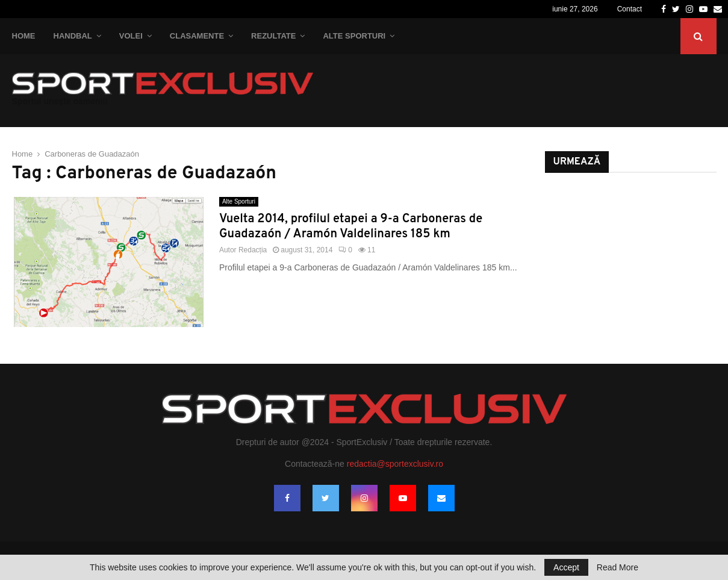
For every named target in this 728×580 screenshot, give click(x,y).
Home (24, 36)
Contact (630, 9)
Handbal (73, 36)
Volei (131, 36)
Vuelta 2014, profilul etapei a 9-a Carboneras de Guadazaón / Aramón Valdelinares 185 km (351, 227)
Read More (618, 567)
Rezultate (273, 36)
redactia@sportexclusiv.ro (395, 464)
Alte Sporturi (354, 36)
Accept (566, 567)
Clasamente (197, 36)
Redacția (253, 250)
